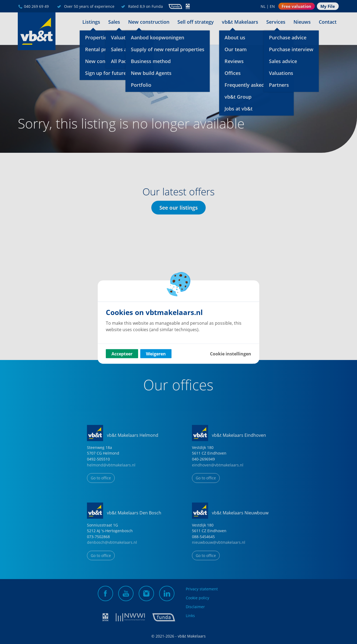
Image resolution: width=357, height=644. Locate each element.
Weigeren (156, 354)
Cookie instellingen (231, 354)
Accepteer (122, 354)
